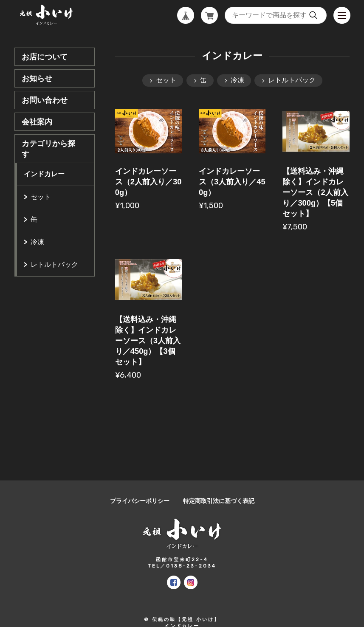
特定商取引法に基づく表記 (219, 501)
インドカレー (44, 174)
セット (41, 197)
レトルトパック (54, 264)
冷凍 (37, 242)
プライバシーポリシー (140, 501)
